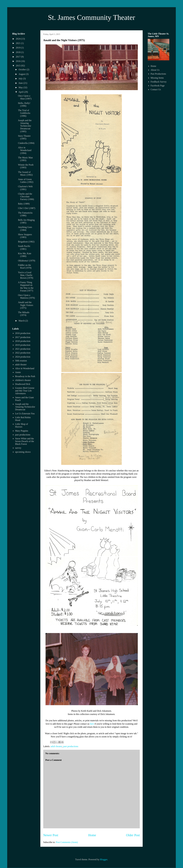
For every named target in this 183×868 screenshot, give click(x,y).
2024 (18, 39)
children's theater (23, 380)
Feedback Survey (159, 82)
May (21, 87)
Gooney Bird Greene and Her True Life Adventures (25, 391)
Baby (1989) (24, 204)
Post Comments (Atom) (67, 842)
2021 (18, 43)
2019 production (23, 345)
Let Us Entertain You (25, 414)
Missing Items (157, 78)
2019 (18, 48)
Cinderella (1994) (26, 143)
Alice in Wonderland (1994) (25, 150)
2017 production (23, 337)
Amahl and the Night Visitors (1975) (26, 305)
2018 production (23, 341)
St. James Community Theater (92, 17)
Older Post (133, 835)
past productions (71, 746)
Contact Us (156, 89)
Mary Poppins (22, 431)
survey (18, 448)
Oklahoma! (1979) (27, 261)
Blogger (104, 859)
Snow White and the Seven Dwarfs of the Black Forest (25, 441)
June (21, 83)
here (92, 724)
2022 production (23, 353)
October (23, 69)
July (21, 79)
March (22, 321)
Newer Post (51, 835)
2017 (18, 57)
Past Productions (158, 74)
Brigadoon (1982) (26, 242)
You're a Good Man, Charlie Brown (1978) (26, 275)
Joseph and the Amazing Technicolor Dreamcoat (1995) (25, 126)
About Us (155, 70)
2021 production (23, 349)
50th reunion (21, 361)
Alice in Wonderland (25, 368)
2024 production (23, 357)
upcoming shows (23, 452)
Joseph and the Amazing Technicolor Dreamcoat (25, 407)
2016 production (23, 333)
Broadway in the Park (25, 376)
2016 (18, 61)
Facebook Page (158, 86)
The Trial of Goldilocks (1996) (24, 113)
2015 (18, 66)
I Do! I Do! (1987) (27, 208)
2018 (18, 52)
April (21, 92)
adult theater (56, 746)
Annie (18, 372)
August (22, 74)
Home (92, 835)
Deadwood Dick (23, 384)
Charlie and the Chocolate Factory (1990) (26, 197)
